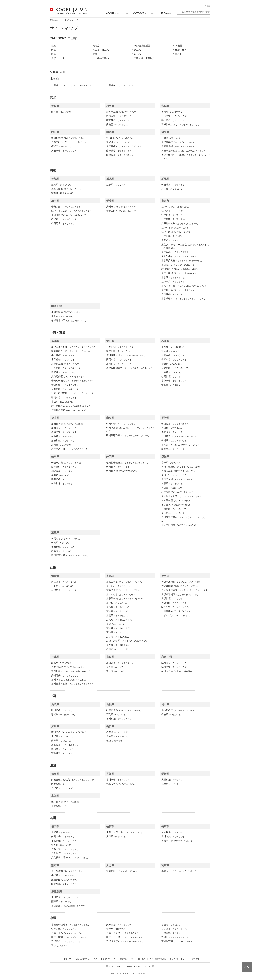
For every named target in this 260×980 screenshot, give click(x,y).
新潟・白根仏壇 (73, 393)
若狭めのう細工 (70, 449)
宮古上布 (175, 929)
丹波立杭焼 (68, 667)
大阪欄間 (175, 603)
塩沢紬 (64, 372)
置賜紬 (119, 142)
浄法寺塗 (121, 116)
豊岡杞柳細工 (71, 671)
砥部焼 (171, 784)
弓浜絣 (64, 714)
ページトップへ (246, 964)
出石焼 (62, 663)
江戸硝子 (173, 211)
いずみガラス (176, 615)
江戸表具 (174, 282)
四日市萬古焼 (70, 555)
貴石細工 (180, 54)
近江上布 (65, 582)
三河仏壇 (175, 509)
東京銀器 (176, 252)
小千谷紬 (64, 359)
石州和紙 (120, 719)
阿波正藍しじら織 (74, 780)
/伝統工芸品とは (117, 13)
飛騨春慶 (65, 471)
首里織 (172, 925)
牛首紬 (174, 347)
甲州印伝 (122, 424)
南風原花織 (177, 941)
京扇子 (118, 615)
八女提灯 (65, 853)
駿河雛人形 (124, 471)
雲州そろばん (69, 732)
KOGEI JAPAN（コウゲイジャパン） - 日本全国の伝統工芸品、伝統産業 (68, 13)
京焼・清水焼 (127, 641)
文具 (95, 54)
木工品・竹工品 (101, 50)
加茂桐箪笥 (66, 364)
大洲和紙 (173, 780)
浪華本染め (176, 611)
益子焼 (117, 185)
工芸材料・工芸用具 (144, 58)
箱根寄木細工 (69, 320)
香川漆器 (119, 780)
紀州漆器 (175, 663)
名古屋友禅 (176, 505)
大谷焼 (63, 788)
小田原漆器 (66, 312)
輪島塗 (172, 385)
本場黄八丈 (178, 265)
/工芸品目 (144, 13)
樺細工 (62, 146)
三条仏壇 (67, 368)
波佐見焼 (173, 832)
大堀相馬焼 (178, 146)
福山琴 (63, 749)
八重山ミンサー (124, 933)
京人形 (120, 620)
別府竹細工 (122, 871)
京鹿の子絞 (123, 590)
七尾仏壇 (175, 376)
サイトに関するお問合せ (124, 959)
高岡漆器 (120, 359)
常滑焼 (173, 483)
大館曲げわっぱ (70, 142)
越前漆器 (65, 428)
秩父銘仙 (65, 219)
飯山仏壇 (176, 424)
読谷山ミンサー (126, 937)
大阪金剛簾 (180, 586)
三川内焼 (174, 836)
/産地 (166, 13)
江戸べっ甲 (175, 228)
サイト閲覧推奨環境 (157, 959)
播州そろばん (69, 680)
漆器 (54, 50)
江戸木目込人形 (72, 211)
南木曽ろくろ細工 (182, 445)
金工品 (137, 50)
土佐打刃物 (66, 802)
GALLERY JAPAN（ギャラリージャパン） (135, 966)
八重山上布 (67, 933)
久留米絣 (64, 836)
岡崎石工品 (179, 471)
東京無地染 (178, 290)
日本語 (207, 6)
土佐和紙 (62, 806)
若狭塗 (62, 445)
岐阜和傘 (63, 483)
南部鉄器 (119, 120)
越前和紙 (64, 440)
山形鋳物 (120, 151)
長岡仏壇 (66, 389)
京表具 (119, 628)
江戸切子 (173, 215)
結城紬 (63, 193)
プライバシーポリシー (179, 959)
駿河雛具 (119, 467)
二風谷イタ (120, 85)
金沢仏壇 (176, 368)
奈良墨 (116, 671)
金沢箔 (173, 364)
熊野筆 (62, 741)
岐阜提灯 (65, 467)
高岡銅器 (120, 364)
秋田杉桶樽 (68, 138)
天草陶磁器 (67, 871)
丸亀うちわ (121, 784)
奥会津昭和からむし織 (186, 156)
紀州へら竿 (177, 671)
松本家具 (174, 449)
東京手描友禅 (182, 260)
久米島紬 (120, 925)
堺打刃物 (176, 607)
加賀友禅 (174, 355)
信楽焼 (63, 586)
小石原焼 (65, 841)
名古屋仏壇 (176, 500)
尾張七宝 (175, 475)
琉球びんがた (125, 941)
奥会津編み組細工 (185, 151)
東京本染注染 (184, 286)
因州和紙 (65, 710)
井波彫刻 (121, 347)
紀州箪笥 (175, 667)
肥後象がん (65, 880)
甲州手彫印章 (128, 435)
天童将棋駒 (124, 146)
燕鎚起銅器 (68, 376)
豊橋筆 (173, 488)
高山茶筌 (121, 663)
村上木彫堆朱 (71, 406)
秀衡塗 (118, 124)
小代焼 (64, 875)
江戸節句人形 (180, 223)
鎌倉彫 (63, 316)
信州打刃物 (179, 436)
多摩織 (171, 240)
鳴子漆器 (174, 120)
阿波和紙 (62, 784)
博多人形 (66, 849)
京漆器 (118, 611)
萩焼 (115, 741)
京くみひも (121, 594)
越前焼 (63, 436)
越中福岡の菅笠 (130, 368)
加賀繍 (171, 351)
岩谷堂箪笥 (122, 112)
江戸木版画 (176, 232)
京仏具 (118, 632)
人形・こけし (58, 58)
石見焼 (117, 714)
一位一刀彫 (68, 463)
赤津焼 (172, 463)
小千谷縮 (64, 355)
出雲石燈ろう (124, 710)
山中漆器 (175, 381)
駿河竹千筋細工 (128, 463)
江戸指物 (174, 219)
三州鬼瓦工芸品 (185, 519)
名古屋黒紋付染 (182, 496)
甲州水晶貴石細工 (130, 429)
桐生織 (173, 189)
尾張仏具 (174, 513)
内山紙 (173, 428)
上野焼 (62, 832)
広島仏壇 (66, 745)
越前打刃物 (68, 424)
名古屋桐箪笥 (178, 492)
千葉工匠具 (122, 211)
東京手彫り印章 (184, 298)
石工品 (137, 54)
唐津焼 (117, 836)
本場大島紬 (69, 906)
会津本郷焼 (178, 142)
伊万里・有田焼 (125, 832)
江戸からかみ (176, 207)
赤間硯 (118, 732)
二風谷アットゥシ (71, 85)
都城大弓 (180, 871)
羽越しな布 (120, 138)
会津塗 (172, 138)
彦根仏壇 (65, 590)
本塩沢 (63, 402)
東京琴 (174, 277)
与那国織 (174, 933)
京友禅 (119, 645)
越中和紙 (120, 351)
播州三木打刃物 (73, 684)
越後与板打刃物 (72, 351)
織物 (54, 46)
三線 (60, 945)
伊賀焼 (61, 543)
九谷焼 (172, 372)
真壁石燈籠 (68, 189)
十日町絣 (66, 385)
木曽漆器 (173, 432)
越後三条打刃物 (74, 347)
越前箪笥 (65, 432)
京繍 (116, 624)
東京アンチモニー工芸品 (185, 246)
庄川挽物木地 (126, 355)
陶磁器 (179, 46)
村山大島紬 (180, 269)
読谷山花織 (69, 937)
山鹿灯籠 (65, 884)
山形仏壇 (121, 155)
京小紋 (118, 603)
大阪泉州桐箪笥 (185, 590)
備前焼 (172, 714)
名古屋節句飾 (179, 525)
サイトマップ (65, 959)
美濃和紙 (62, 479)
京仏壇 (119, 637)
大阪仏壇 (176, 598)
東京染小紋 (179, 256)
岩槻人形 (67, 207)
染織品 (96, 46)
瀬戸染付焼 (177, 479)
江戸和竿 (173, 236)
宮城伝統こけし (181, 124)
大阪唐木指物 (181, 582)
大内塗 (118, 736)
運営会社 (195, 959)
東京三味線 (179, 273)
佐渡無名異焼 (69, 410)
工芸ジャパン (56, 20)
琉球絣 (176, 937)
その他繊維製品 (142, 46)
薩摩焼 (62, 901)
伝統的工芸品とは (82, 959)
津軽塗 (62, 112)
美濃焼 (61, 475)
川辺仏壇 (66, 897)
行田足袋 (64, 223)
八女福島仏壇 (70, 857)
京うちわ (119, 586)
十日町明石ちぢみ (73, 381)
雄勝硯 (173, 112)
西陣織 (118, 649)
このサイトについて (102, 959)
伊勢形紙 (64, 547)
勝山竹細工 (178, 710)
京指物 (119, 607)
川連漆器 (65, 151)
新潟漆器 (65, 397)
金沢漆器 (175, 359)
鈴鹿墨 (62, 551)
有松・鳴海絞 (181, 467)
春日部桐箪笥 (69, 215)
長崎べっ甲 (177, 841)
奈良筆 (116, 667)
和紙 (54, 54)
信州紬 (175, 440)
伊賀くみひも (66, 538)
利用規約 (142, 959)
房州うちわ (122, 207)
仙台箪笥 (175, 116)
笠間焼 (62, 185)
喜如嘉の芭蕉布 (71, 925)
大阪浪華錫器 (180, 594)
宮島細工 (65, 753)
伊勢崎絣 (175, 185)
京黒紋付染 (125, 598)
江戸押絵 (173, 294)
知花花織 (65, 929)
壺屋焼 (117, 929)
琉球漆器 (67, 941)
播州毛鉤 (66, 675)
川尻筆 (63, 736)
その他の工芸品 (101, 58)
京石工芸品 (125, 582)
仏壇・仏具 (181, 50)
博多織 (62, 845)
